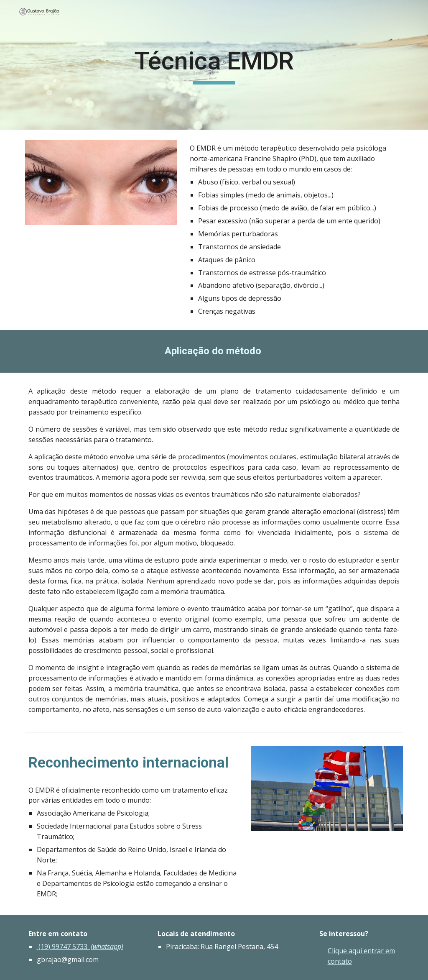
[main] (214, 65)
